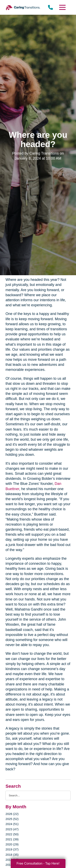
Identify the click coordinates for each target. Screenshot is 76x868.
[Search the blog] (38, 795)
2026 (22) (12, 814)
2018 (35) (12, 855)
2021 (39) (12, 839)
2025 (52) (12, 819)
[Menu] (62, 7)
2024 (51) (12, 824)
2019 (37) (12, 849)
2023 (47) (12, 829)
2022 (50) (12, 834)
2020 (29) (12, 844)
